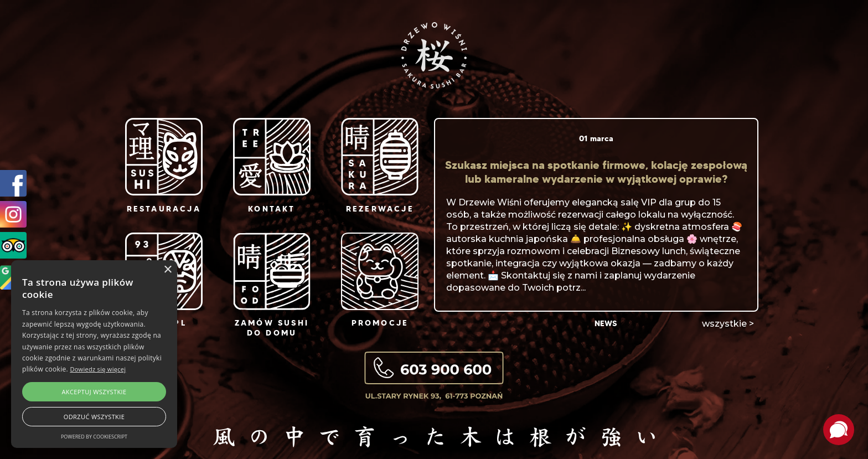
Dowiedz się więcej (98, 369)
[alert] (94, 354)
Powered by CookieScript (94, 437)
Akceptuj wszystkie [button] (94, 392)
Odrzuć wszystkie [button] (94, 417)
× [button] (167, 270)
